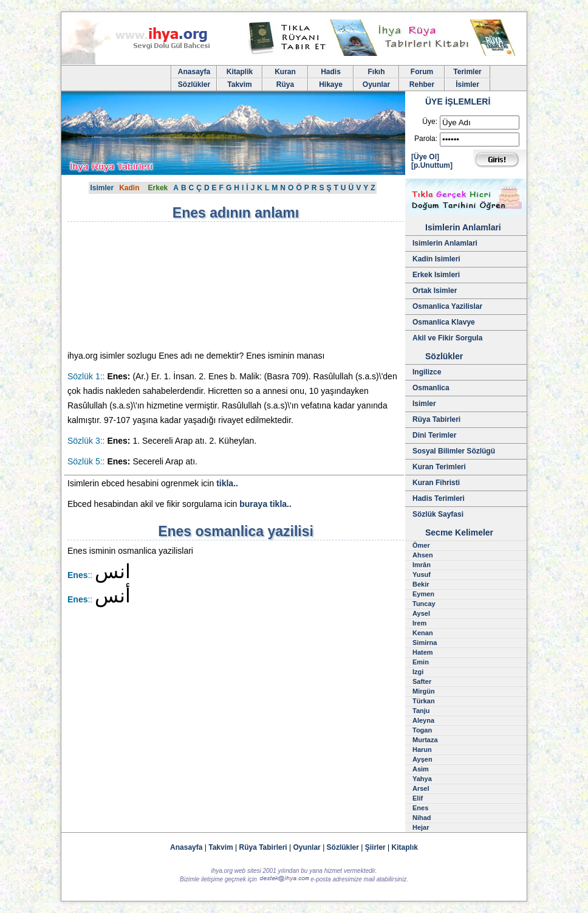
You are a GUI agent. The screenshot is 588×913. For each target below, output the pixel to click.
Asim (421, 769)
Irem (419, 623)
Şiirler (375, 847)
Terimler (467, 72)
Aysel (421, 613)
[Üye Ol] (425, 157)
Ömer (421, 545)
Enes (420, 808)
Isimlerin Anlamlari (445, 243)
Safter (422, 681)
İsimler (467, 84)
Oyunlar (376, 84)
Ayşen (422, 759)
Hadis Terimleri (439, 498)
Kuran (285, 72)
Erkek (158, 188)
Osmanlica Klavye (444, 322)
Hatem (423, 652)
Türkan (424, 701)
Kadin (129, 188)
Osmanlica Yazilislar (447, 306)
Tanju (421, 711)
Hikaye (331, 84)
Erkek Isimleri (436, 275)
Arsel (421, 788)
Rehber (422, 84)
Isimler (102, 188)
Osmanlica (431, 388)
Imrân (422, 565)
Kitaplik (240, 72)
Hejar (421, 827)
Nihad (422, 818)
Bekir (421, 584)
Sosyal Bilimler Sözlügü (454, 451)
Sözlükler (194, 84)
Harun (422, 749)
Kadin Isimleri (436, 259)
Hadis (331, 72)
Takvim (239, 84)
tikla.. (227, 483)
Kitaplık (405, 847)
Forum (422, 72)
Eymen (423, 594)
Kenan (423, 633)
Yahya (422, 779)
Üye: (430, 122)
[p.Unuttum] (432, 165)
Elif (418, 798)
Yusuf (422, 574)
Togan (422, 730)
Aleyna (423, 720)
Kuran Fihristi (436, 483)
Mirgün (424, 691)
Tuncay (424, 604)
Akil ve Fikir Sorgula (447, 338)
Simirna (425, 643)
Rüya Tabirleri (436, 419)
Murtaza (425, 740)
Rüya (285, 84)
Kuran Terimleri (439, 467)
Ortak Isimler (435, 291)
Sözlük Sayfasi (438, 514)
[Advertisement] (171, 286)
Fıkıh (376, 72)
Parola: (426, 139)
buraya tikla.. (265, 504)
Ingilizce (427, 372)
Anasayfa (194, 72)
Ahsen (423, 555)
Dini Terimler (434, 435)
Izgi (418, 672)
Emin (421, 662)
